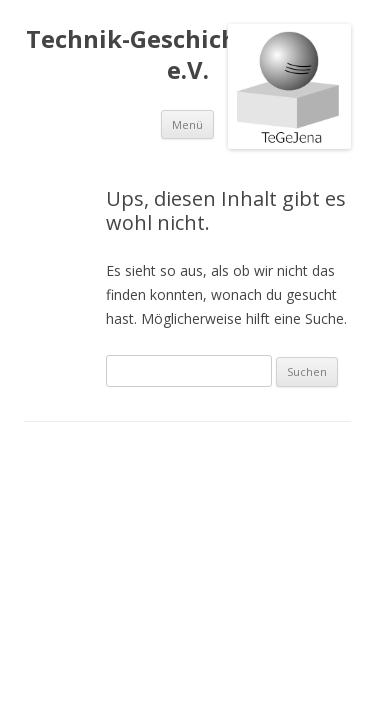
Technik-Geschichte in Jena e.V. (188, 55)
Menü (187, 124)
